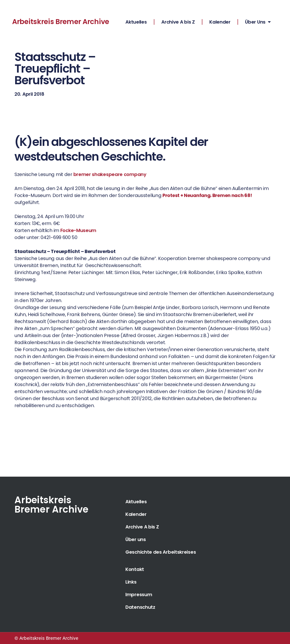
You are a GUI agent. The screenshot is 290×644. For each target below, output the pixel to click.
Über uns (136, 539)
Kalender (220, 22)
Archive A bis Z (178, 22)
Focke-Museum (78, 230)
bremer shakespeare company (110, 174)
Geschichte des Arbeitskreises (161, 552)
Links (131, 582)
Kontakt (135, 569)
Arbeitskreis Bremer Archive (61, 22)
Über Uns (258, 22)
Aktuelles (136, 22)
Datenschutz (140, 607)
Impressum (139, 595)
